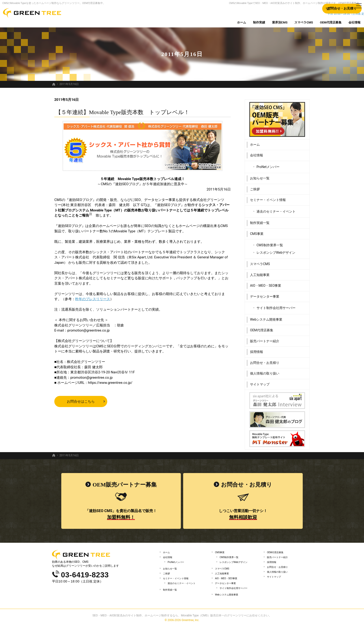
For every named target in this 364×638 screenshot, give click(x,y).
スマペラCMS (260, 262)
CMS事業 (257, 231)
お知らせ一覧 (260, 176)
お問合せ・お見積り (265, 360)
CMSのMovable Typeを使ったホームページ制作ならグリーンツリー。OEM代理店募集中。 (54, 3)
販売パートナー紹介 (265, 339)
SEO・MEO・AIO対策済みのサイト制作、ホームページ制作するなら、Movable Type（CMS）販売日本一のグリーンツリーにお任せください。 (182, 627)
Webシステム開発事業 (266, 317)
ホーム (255, 142)
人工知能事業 (260, 273)
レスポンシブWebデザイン (276, 250)
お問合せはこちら (81, 401)
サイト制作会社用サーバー (276, 306)
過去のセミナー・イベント (276, 209)
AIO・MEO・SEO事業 (266, 283)
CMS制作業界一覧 (270, 243)
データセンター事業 (265, 294)
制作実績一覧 (260, 221)
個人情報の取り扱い (265, 371)
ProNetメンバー (268, 164)
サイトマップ (260, 382)
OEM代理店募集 (262, 328)
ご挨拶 (255, 187)
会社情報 (257, 153)
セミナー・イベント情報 (268, 198)
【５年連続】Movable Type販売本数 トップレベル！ (122, 112)
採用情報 (257, 350)
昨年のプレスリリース (93, 299)
